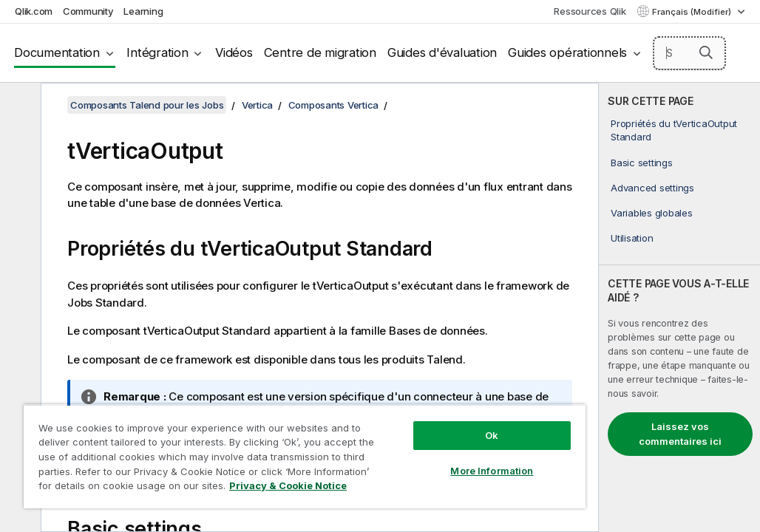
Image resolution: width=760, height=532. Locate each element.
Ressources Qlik (590, 11)
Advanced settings (652, 188)
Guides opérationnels (567, 52)
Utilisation (632, 238)
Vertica (257, 105)
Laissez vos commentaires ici (680, 434)
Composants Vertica (334, 105)
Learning (143, 11)
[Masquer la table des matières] (18, 106)
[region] (244, 443)
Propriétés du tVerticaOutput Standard (674, 130)
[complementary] (679, 307)
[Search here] (690, 53)
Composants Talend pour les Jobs (147, 105)
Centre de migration (320, 52)
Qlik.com (34, 11)
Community (88, 11)
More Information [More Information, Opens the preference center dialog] (390, 445)
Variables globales (652, 213)
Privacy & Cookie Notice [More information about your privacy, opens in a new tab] (143, 488)
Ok (390, 409)
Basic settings (642, 163)
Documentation (57, 52)
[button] (706, 52)
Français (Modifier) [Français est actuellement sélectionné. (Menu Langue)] (693, 12)
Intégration (157, 52)
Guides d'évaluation (442, 52)
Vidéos (234, 52)
